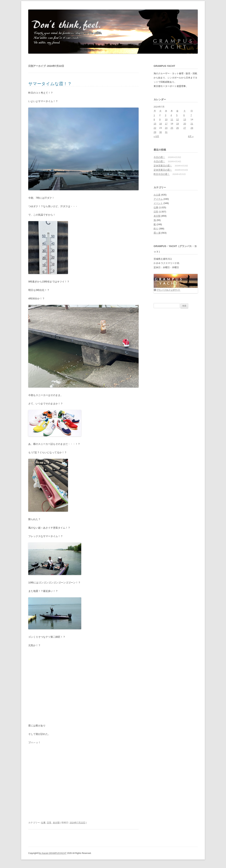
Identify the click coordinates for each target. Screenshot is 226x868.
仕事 (43, 823)
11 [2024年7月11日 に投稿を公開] (172, 119)
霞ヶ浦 (157, 233)
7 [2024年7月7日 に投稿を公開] (191, 115)
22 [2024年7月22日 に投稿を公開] (155, 128)
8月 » (191, 136)
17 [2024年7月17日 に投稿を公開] (166, 124)
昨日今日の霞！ (162, 174)
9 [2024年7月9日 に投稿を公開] (160, 119)
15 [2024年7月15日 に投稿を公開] (155, 124)
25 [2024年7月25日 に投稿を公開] (172, 128)
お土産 (157, 195)
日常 (49, 823)
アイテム (158, 199)
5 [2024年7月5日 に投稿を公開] (177, 115)
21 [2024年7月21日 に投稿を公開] (192, 124)
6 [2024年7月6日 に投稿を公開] (184, 115)
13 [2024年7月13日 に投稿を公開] (185, 119)
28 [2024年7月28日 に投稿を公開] (192, 128)
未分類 (56, 823)
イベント (158, 203)
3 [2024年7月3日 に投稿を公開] (166, 115)
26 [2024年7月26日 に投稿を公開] (177, 128)
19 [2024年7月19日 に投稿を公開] (177, 124)
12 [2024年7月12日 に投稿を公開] (177, 119)
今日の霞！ (159, 157)
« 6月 (156, 136)
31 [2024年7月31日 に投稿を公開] (166, 132)
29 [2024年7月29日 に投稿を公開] (155, 132)
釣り (156, 229)
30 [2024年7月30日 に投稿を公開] (160, 132)
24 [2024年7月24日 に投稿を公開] (166, 128)
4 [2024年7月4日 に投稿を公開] (171, 115)
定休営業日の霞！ (163, 166)
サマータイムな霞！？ (50, 84)
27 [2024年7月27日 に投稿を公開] (185, 128)
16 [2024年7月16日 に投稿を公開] (160, 124)
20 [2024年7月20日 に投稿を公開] (185, 124)
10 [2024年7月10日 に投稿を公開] (166, 119)
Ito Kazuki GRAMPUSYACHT (53, 853)
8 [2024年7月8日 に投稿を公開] (154, 119)
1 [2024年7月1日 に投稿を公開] (154, 115)
